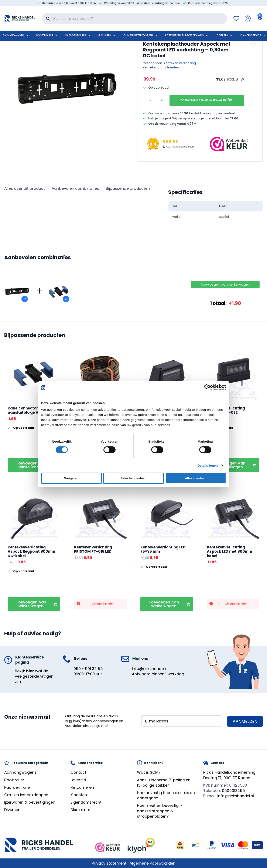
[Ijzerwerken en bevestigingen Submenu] (208, 36)
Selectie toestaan (133, 478)
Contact (78, 772)
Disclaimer (80, 810)
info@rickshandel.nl (150, 669)
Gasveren (105, 35)
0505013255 (233, 791)
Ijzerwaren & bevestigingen (30, 802)
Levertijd (78, 780)
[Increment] (162, 100)
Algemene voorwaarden (153, 863)
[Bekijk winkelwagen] (259, 18)
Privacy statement (109, 863)
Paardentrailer (76, 35)
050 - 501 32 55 (88, 669)
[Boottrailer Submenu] (57, 36)
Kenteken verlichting (180, 63)
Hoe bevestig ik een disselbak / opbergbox (166, 795)
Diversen (222, 35)
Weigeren (71, 478)
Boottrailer (45, 35)
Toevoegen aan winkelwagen (203, 100)
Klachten (79, 795)
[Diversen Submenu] (232, 36)
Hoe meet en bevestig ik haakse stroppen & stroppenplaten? (160, 811)
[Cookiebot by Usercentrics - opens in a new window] (207, 387)
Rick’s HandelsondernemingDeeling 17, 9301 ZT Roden (229, 775)
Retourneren (82, 787)
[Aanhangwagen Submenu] (28, 36)
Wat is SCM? (149, 772)
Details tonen (208, 465)
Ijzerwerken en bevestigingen (185, 35)
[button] (253, 45)
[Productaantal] (156, 100)
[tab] (25, 189)
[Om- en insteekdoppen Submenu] (157, 36)
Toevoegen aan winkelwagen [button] (31, 465)
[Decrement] (150, 100)
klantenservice (251, 35)
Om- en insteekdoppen (138, 35)
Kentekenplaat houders (161, 67)
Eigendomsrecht (86, 802)
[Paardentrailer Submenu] (90, 36)
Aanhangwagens (20, 772)
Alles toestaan (196, 478)
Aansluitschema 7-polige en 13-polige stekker (164, 783)
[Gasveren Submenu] (115, 36)
